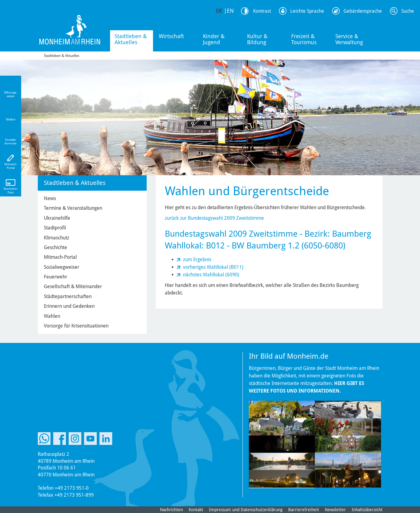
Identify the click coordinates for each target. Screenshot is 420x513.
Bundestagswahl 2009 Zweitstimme (231, 234)
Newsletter (335, 510)
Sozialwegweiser (62, 267)
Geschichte (55, 247)
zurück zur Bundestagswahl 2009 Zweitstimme (214, 218)
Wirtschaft (171, 36)
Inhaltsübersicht (367, 510)
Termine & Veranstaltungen (73, 208)
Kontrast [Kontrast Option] (262, 11)
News (50, 198)
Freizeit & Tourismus (304, 39)
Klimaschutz (57, 238)
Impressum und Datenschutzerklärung (246, 510)
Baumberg (352, 234)
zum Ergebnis (197, 260)
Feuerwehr (55, 277)
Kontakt (196, 510)
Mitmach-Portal (60, 257)
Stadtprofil (55, 228)
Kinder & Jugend (214, 39)
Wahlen (52, 316)
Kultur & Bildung (257, 39)
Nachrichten (171, 510)
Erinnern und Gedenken (69, 306)
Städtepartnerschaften (68, 296)
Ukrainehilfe (57, 218)
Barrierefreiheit (304, 510)
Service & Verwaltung (349, 39)
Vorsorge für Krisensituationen (76, 326)
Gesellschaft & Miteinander (73, 286)
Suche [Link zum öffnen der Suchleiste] (408, 11)
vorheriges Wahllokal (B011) (213, 267)
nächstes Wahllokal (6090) (211, 275)
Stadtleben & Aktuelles (131, 39)
